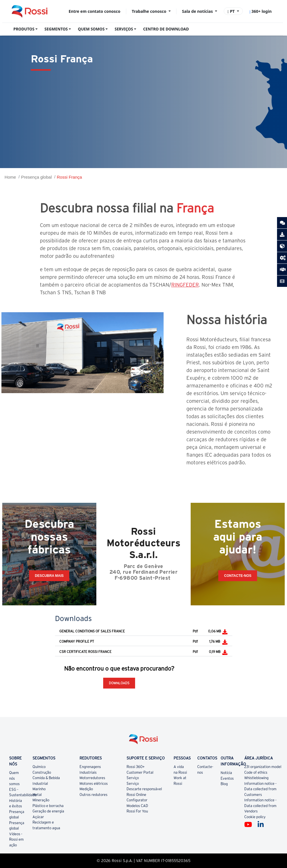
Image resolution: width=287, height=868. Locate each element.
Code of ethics (256, 772)
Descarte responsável (144, 789)
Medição (86, 789)
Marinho (39, 789)
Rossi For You (137, 811)
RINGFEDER (185, 285)
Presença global (36, 177)
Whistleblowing (256, 778)
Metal (37, 795)
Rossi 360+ (136, 767)
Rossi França (69, 177)
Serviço (133, 778)
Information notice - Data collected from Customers (260, 789)
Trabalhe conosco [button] (149, 11)
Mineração (41, 800)
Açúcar (38, 817)
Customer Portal (140, 772)
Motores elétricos (94, 784)
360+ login (260, 11)
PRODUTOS (24, 29)
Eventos (227, 778)
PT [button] (232, 11)
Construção (42, 772)
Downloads (119, 683)
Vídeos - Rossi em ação (16, 840)
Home (10, 177)
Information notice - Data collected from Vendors (260, 806)
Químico (39, 767)
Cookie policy (255, 817)
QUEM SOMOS (91, 29)
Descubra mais (49, 576)
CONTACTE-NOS (238, 576)
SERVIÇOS (124, 29)
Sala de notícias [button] (198, 11)
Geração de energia (48, 811)
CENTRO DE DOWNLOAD (166, 29)
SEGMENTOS (56, 29)
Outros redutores (93, 795)
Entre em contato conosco (94, 11)
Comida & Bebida (46, 778)
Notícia (226, 773)
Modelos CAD (137, 806)
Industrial (40, 784)
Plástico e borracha (48, 806)
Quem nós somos (14, 778)
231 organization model (263, 767)
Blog (224, 784)
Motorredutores (92, 778)
